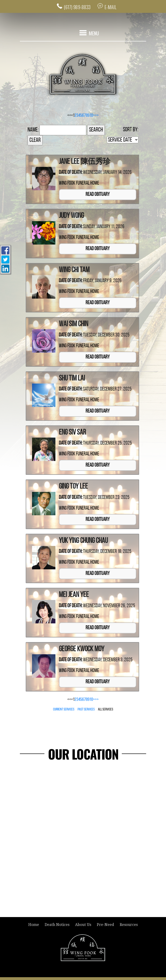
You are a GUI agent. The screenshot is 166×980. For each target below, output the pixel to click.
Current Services (64, 709)
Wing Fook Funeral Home (79, 184)
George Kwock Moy (82, 649)
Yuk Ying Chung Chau (83, 541)
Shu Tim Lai (72, 379)
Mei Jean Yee (74, 595)
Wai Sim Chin (74, 324)
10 (91, 116)
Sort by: (131, 130)
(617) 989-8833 (77, 7)
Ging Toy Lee (73, 487)
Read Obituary (98, 195)
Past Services (86, 709)
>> (97, 116)
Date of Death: (71, 173)
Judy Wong (71, 216)
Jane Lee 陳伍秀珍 (85, 162)
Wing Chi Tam (74, 270)
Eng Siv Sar (72, 433)
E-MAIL (111, 7)
